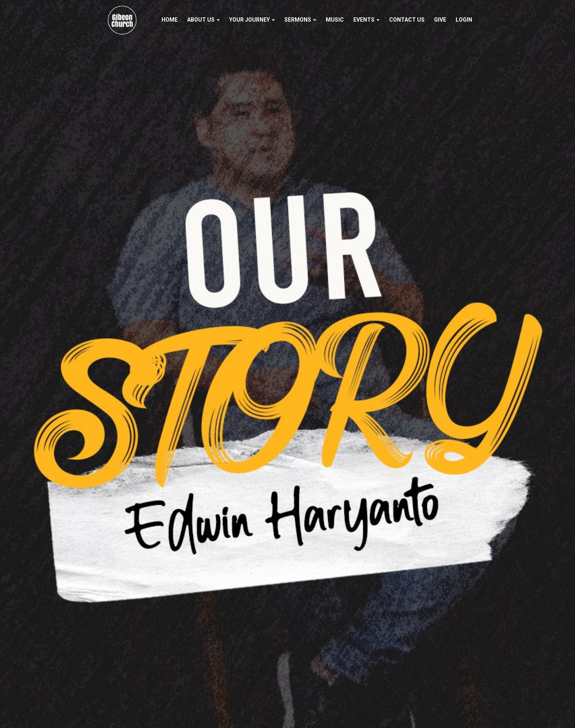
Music (335, 20)
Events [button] (366, 20)
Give (440, 20)
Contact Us (407, 20)
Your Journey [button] (252, 20)
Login (464, 20)
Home (170, 20)
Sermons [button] (300, 20)
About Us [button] (203, 20)
